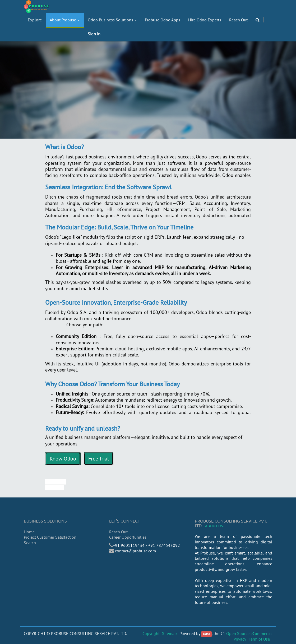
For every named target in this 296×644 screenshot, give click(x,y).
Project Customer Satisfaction (50, 537)
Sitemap (169, 633)
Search (30, 543)
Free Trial (99, 459)
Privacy (240, 639)
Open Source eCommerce (249, 633)
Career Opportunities (128, 537)
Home (29, 532)
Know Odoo (63, 459)
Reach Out (118, 532)
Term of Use (259, 639)
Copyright (151, 633)
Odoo (206, 634)
